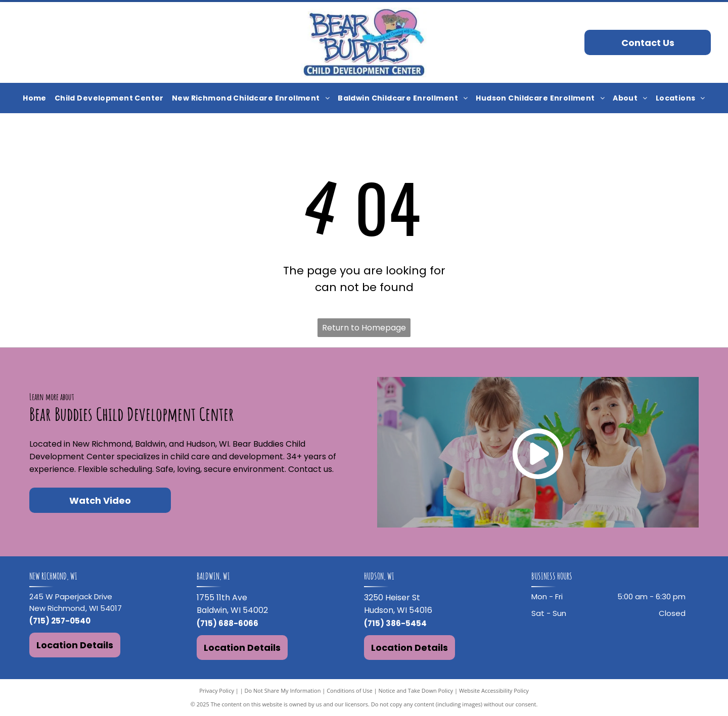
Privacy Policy (217, 690)
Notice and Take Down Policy (416, 690)
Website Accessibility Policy (494, 690)
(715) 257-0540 (60, 621)
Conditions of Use (350, 690)
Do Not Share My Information (283, 690)
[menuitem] (35, 98)
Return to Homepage (364, 328)
